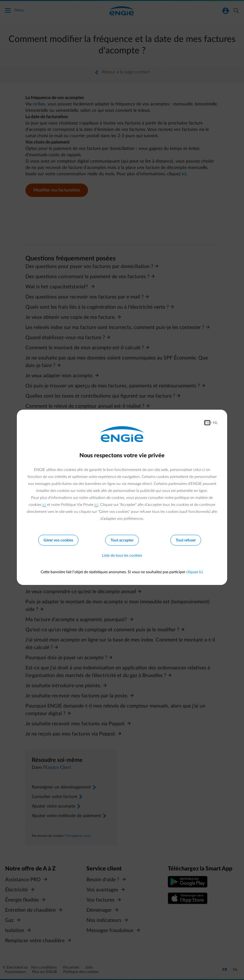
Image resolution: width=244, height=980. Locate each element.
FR (207, 423)
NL (215, 423)
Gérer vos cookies (58, 540)
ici (44, 505)
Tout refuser (186, 540)
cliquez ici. (195, 572)
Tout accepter (122, 540)
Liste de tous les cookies (122, 555)
